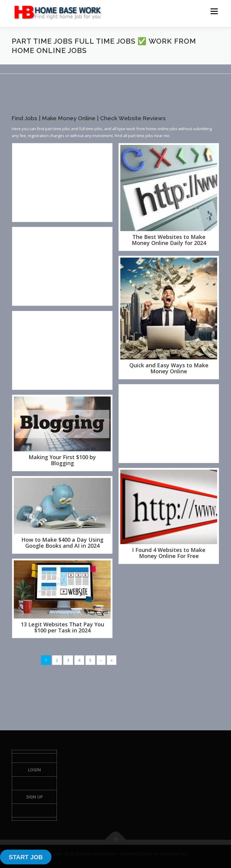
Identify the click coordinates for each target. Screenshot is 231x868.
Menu (214, 11)
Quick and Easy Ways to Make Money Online (169, 368)
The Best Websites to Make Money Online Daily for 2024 (169, 240)
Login (34, 770)
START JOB (26, 857)
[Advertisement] (121, 99)
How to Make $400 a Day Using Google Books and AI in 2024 (62, 543)
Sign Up (34, 797)
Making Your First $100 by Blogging (62, 460)
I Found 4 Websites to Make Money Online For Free (169, 553)
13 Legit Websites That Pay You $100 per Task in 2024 (62, 627)
